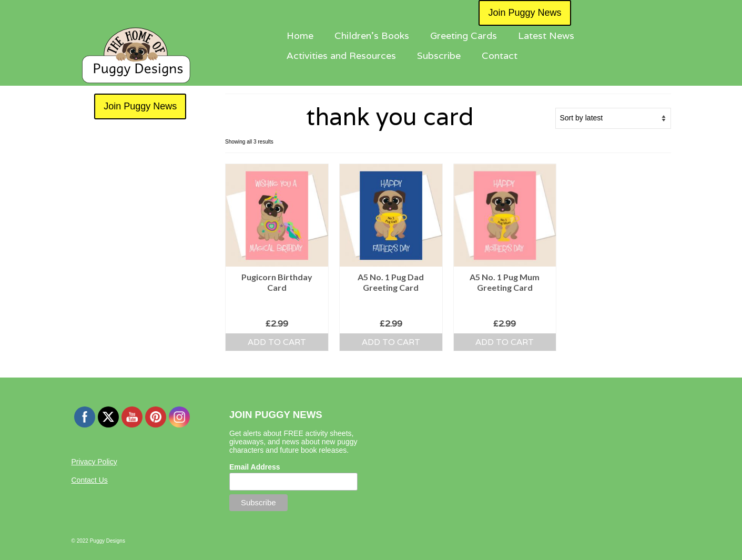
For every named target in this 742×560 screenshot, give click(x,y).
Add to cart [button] (277, 342)
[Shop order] (613, 118)
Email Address (255, 467)
